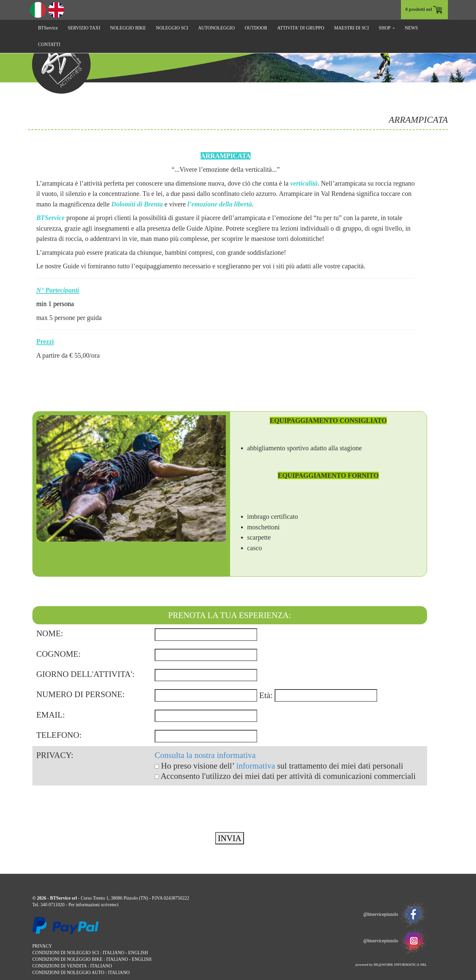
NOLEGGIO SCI (172, 28)
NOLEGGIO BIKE (128, 28)
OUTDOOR (256, 28)
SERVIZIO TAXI (84, 28)
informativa (256, 766)
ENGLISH (138, 953)
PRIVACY (42, 946)
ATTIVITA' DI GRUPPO (301, 28)
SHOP (387, 28)
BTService (48, 28)
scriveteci (110, 905)
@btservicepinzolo (395, 914)
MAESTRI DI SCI (352, 28)
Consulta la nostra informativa (205, 755)
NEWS (412, 28)
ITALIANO (113, 953)
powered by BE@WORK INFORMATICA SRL (391, 964)
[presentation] (83, 798)
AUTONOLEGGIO (216, 28)
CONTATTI (49, 45)
